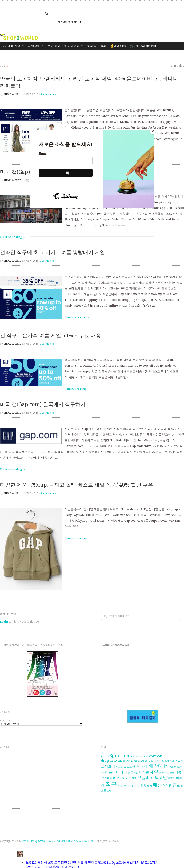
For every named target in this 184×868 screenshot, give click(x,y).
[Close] (153, 131)
